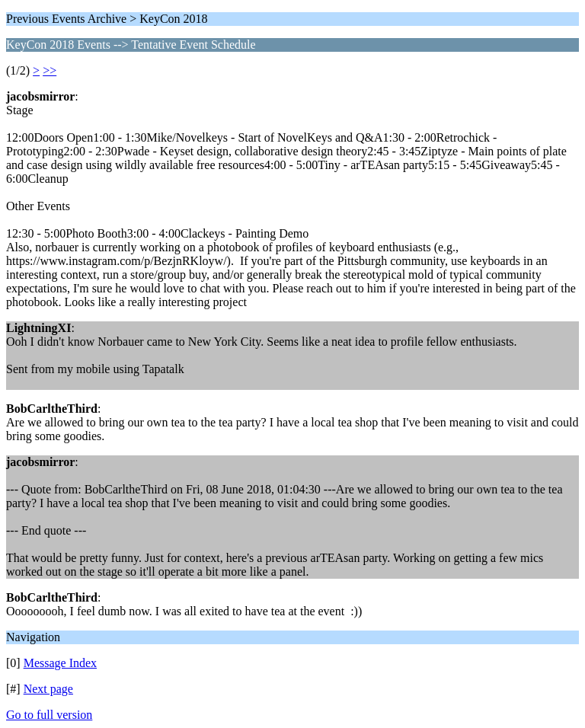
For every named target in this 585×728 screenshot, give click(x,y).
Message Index (60, 663)
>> (50, 70)
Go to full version (49, 715)
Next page (48, 689)
